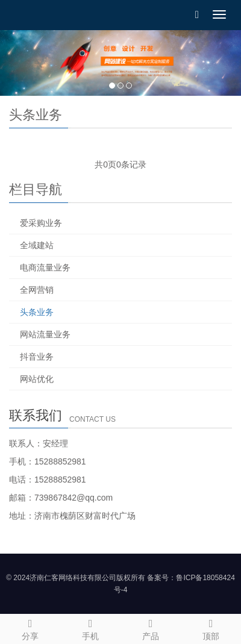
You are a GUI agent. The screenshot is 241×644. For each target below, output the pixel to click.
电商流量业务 (45, 267)
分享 (30, 628)
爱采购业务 (41, 223)
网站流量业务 (45, 334)
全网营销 (37, 290)
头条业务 (37, 312)
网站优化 (37, 379)
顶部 (211, 628)
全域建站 (37, 245)
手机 (90, 628)
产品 (151, 628)
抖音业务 (37, 357)
